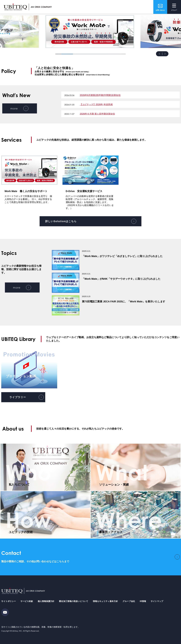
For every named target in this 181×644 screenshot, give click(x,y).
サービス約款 (27, 601)
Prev (159, 54)
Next (165, 54)
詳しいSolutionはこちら (61, 225)
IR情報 (143, 601)
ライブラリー (18, 401)
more (14, 108)
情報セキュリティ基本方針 (105, 601)
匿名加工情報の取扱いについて (74, 601)
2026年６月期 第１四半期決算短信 (97, 114)
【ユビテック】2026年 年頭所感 (96, 105)
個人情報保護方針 (46, 601)
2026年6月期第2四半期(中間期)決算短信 (100, 95)
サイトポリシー (9, 601)
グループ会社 (129, 601)
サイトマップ (157, 601)
